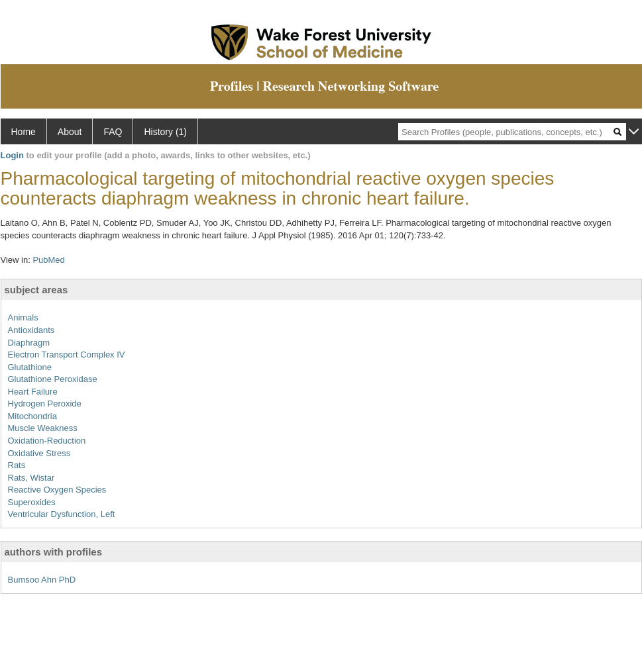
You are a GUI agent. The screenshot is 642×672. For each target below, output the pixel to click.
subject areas (36, 290)
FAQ (113, 132)
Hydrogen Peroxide (45, 404)
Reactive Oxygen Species (57, 490)
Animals (23, 317)
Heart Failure (33, 392)
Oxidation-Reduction (47, 441)
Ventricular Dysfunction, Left (62, 514)
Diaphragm (29, 343)
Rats (17, 465)
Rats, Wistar (31, 478)
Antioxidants (31, 330)
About (70, 132)
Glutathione (30, 367)
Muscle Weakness (43, 428)
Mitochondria (32, 416)
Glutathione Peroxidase (53, 379)
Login (12, 155)
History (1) (165, 132)
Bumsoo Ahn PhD (42, 580)
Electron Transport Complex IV (67, 355)
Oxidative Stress (39, 453)
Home (24, 132)
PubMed (48, 260)
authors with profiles (54, 552)
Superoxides (32, 502)
